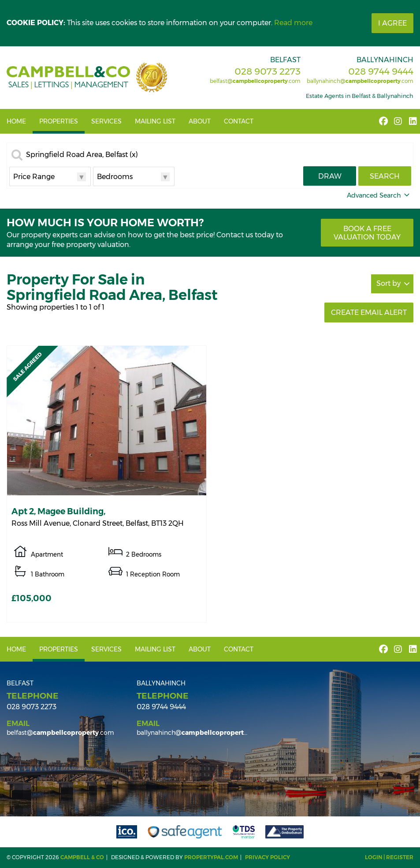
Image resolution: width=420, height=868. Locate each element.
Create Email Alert (369, 312)
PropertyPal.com (211, 857)
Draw (330, 176)
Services (106, 121)
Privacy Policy (268, 857)
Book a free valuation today (367, 233)
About (200, 121)
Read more (293, 23)
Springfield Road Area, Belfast (82, 155)
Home (16, 121)
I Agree (392, 23)
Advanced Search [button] (379, 195)
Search (385, 176)
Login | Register (389, 857)
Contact (239, 121)
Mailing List (155, 121)
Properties (59, 121)
